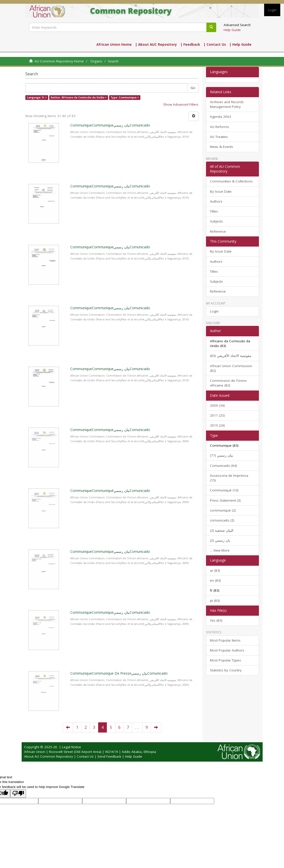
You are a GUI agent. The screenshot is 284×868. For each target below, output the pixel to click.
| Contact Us (215, 44)
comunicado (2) (222, 520)
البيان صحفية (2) (222, 530)
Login (214, 311)
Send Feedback (109, 756)
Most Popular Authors (227, 650)
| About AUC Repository (156, 44)
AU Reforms (220, 127)
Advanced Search (237, 25)
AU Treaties (219, 137)
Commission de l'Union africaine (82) (228, 383)
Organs (96, 61)
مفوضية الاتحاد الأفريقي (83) (231, 356)
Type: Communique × (125, 97)
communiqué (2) (223, 510)
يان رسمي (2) (220, 540)
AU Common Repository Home (59, 61)
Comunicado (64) (223, 466)
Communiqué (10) (224, 490)
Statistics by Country (226, 670)
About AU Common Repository (49, 756)
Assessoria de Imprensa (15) (229, 478)
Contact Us (85, 756)
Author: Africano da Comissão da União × (79, 97)
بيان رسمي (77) (222, 455)
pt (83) (215, 601)
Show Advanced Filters (181, 104)
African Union (35, 752)
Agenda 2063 (221, 117)
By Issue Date (221, 191)
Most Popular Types (225, 660)
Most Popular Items (225, 640)
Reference (218, 231)
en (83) (215, 580)
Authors (216, 201)
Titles (214, 211)
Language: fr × (37, 97)
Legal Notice (71, 747)
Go (193, 88)
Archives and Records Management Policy (227, 104)
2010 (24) (217, 425)
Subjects (216, 221)
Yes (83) (216, 620)
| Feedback (190, 44)
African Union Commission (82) (231, 368)
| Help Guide (240, 44)
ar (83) (215, 570)
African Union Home (114, 44)
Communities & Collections (231, 181)
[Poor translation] (18, 794)
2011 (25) (217, 415)
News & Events (222, 147)
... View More (220, 550)
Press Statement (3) (225, 500)
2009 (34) (217, 405)
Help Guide (232, 30)
